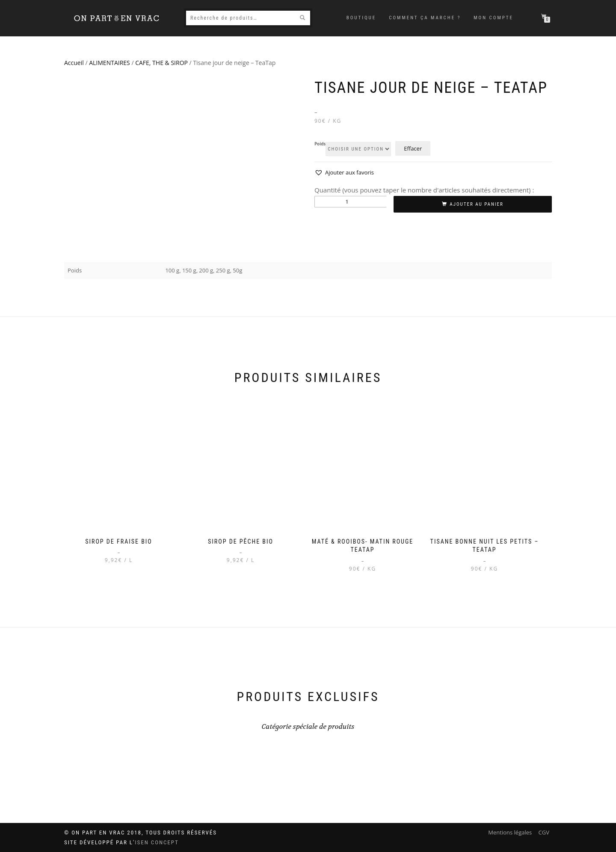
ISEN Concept (157, 842)
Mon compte (493, 18)
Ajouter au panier (477, 204)
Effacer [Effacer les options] (413, 148)
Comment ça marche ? (425, 18)
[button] (344, 173)
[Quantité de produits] (350, 202)
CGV (544, 832)
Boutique (361, 18)
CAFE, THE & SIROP (161, 63)
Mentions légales (510, 832)
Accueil (74, 63)
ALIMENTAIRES (110, 63)
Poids (320, 144)
